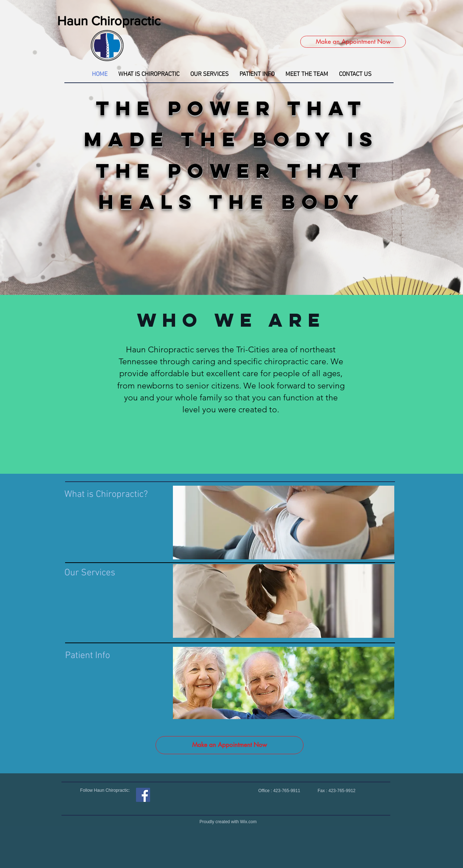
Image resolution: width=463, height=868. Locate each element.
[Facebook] (143, 795)
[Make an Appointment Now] (353, 42)
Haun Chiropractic (109, 21)
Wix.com (249, 822)
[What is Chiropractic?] (109, 495)
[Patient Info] (89, 656)
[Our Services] (99, 573)
